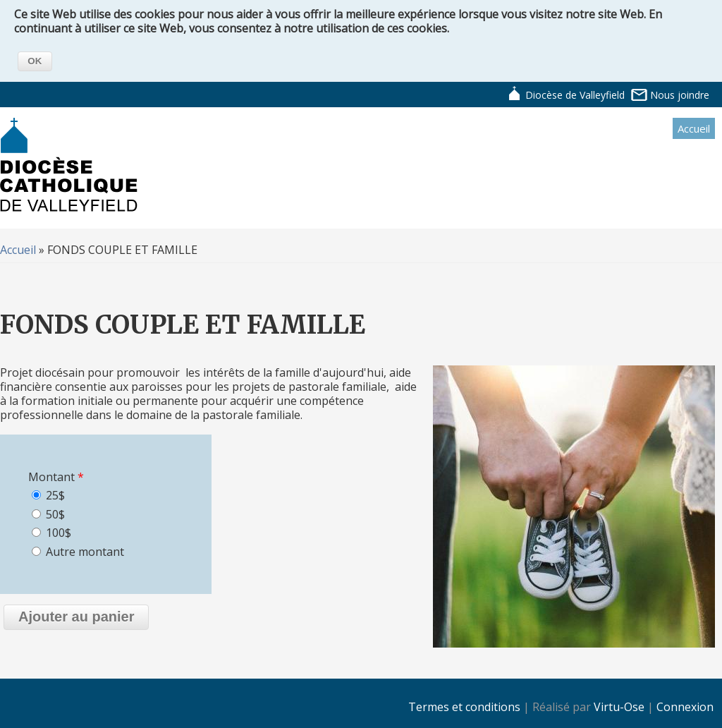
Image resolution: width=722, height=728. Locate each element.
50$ (55, 514)
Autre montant (85, 552)
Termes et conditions (464, 707)
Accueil (694, 128)
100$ (59, 533)
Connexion (685, 707)
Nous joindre (680, 95)
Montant (56, 477)
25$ (55, 495)
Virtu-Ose (619, 707)
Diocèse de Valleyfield (575, 95)
